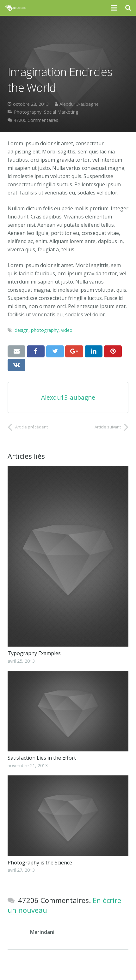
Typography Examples (34, 653)
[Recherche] (128, 8)
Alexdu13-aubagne (79, 104)
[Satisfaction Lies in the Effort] (68, 711)
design (22, 330)
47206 (36, 120)
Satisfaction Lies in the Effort (42, 758)
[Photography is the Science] (68, 816)
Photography (28, 112)
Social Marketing (61, 112)
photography (45, 330)
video (67, 330)
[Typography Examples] (68, 556)
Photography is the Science (40, 863)
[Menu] (114, 8)
